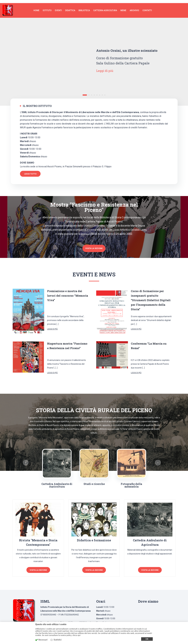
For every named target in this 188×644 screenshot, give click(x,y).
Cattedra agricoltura (105, 7)
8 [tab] (105, 92)
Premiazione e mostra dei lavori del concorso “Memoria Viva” (66, 292)
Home (36, 7)
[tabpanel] (94, 59)
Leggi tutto (30, 171)
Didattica (70, 7)
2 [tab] (89, 92)
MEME (123, 7)
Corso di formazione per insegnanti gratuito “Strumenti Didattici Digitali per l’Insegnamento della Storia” (152, 296)
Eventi (58, 7)
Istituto (47, 7)
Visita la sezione (94, 245)
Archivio (134, 7)
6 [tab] (100, 92)
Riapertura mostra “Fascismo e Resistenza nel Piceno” (67, 344)
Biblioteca (84, 7)
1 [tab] (85, 92)
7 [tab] (102, 92)
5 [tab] (97, 92)
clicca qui (76, 635)
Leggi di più (106, 67)
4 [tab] (94, 92)
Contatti (147, 7)
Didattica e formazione (94, 536)
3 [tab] (92, 92)
